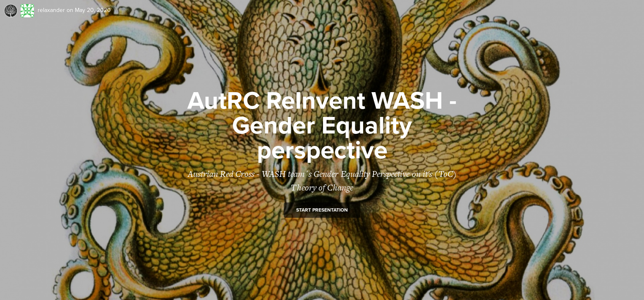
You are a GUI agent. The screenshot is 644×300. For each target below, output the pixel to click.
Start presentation (322, 210)
